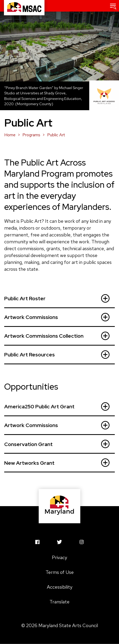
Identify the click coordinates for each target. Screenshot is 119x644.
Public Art (56, 135)
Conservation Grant (57, 444)
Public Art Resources (57, 355)
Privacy (60, 557)
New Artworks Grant (57, 463)
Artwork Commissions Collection (57, 336)
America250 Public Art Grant (57, 406)
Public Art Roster (57, 298)
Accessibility (60, 587)
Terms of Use (60, 572)
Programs (31, 135)
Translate (60, 602)
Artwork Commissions (57, 317)
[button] (113, 6)
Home (10, 135)
